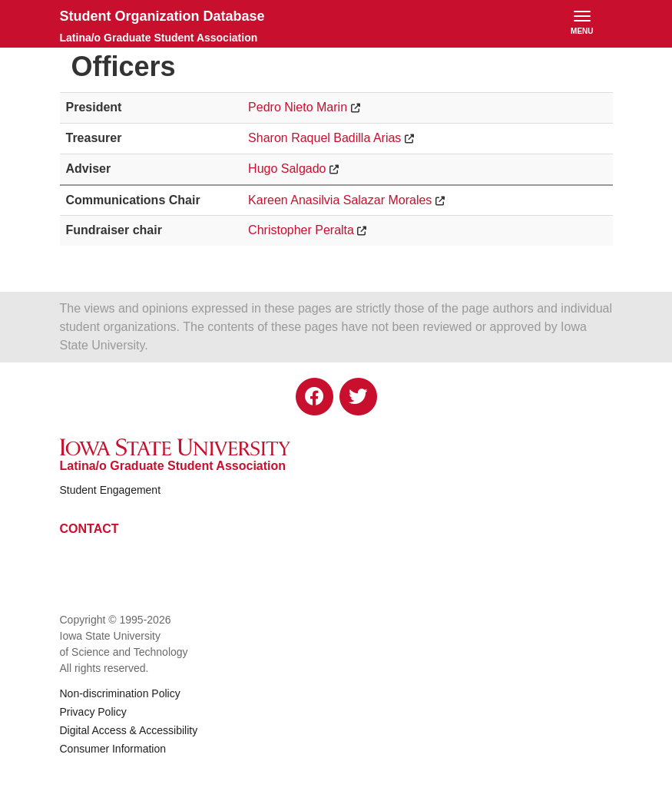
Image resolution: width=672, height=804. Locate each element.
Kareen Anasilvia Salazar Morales (340, 200)
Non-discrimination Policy (120, 693)
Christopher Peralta (301, 230)
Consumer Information (113, 749)
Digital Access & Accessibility (129, 730)
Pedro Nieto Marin (298, 107)
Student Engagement (111, 490)
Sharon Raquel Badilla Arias (324, 138)
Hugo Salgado (287, 169)
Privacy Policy (93, 712)
